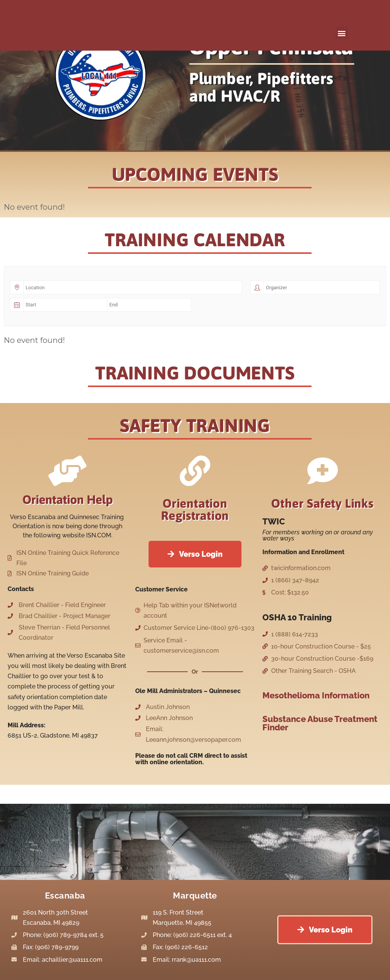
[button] (342, 33)
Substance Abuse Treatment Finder (320, 723)
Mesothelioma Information (316, 695)
